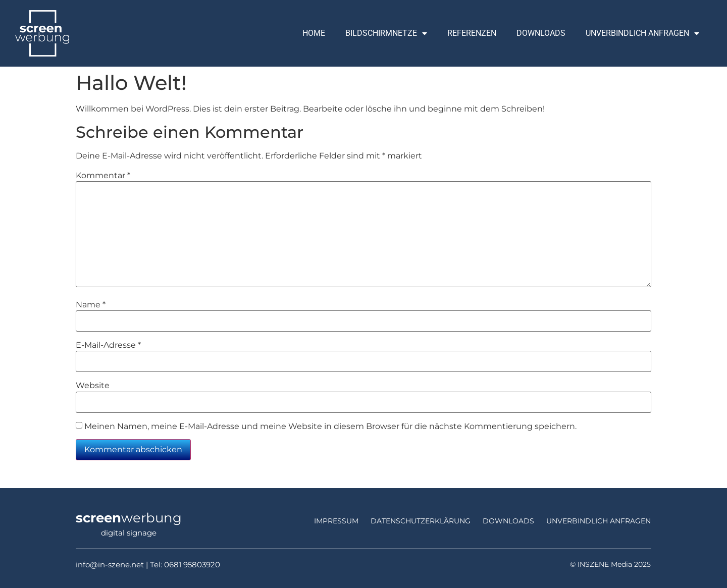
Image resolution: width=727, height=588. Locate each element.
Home (314, 33)
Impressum (336, 521)
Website (93, 386)
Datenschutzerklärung (421, 521)
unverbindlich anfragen (599, 521)
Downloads (541, 33)
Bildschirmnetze (386, 33)
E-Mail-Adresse (108, 345)
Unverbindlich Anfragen (642, 33)
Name (91, 305)
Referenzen (472, 33)
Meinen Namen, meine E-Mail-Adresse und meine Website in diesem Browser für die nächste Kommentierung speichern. (330, 426)
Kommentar (103, 176)
